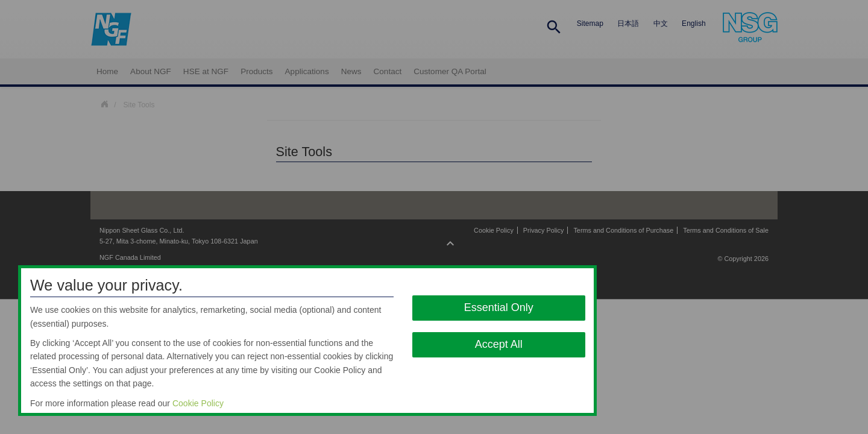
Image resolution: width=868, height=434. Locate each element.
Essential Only (499, 307)
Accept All (499, 344)
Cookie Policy (198, 403)
